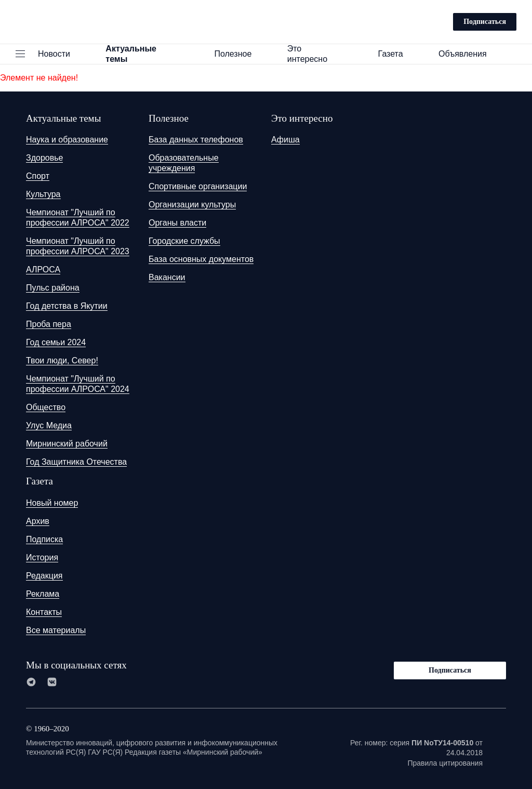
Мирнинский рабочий (67, 444)
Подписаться (485, 22)
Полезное (237, 54)
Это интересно (320, 54)
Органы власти (177, 223)
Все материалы (56, 630)
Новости (59, 54)
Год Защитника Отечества (76, 462)
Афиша (285, 140)
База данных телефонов (196, 140)
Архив (38, 521)
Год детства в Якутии (67, 306)
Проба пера (49, 324)
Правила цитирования (445, 763)
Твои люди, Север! (62, 360)
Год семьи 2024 (56, 342)
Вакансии (167, 277)
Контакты (44, 612)
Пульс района (53, 288)
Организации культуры (192, 205)
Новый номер (52, 503)
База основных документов (201, 259)
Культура (43, 194)
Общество (46, 407)
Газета (395, 54)
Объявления (467, 54)
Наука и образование (67, 140)
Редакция (44, 576)
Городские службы (184, 241)
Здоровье (44, 158)
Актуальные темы (147, 54)
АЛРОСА (43, 269)
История (42, 557)
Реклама (43, 594)
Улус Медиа (49, 425)
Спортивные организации (198, 186)
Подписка (44, 539)
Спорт (38, 176)
